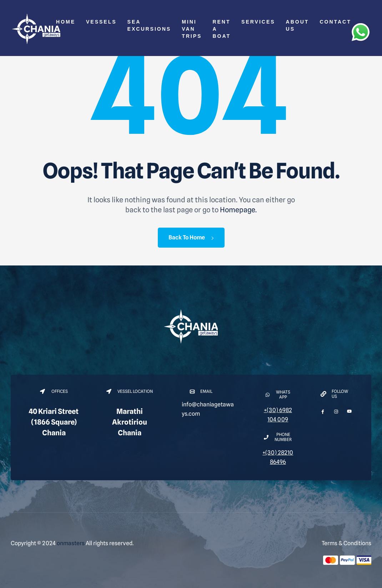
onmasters (71, 543)
